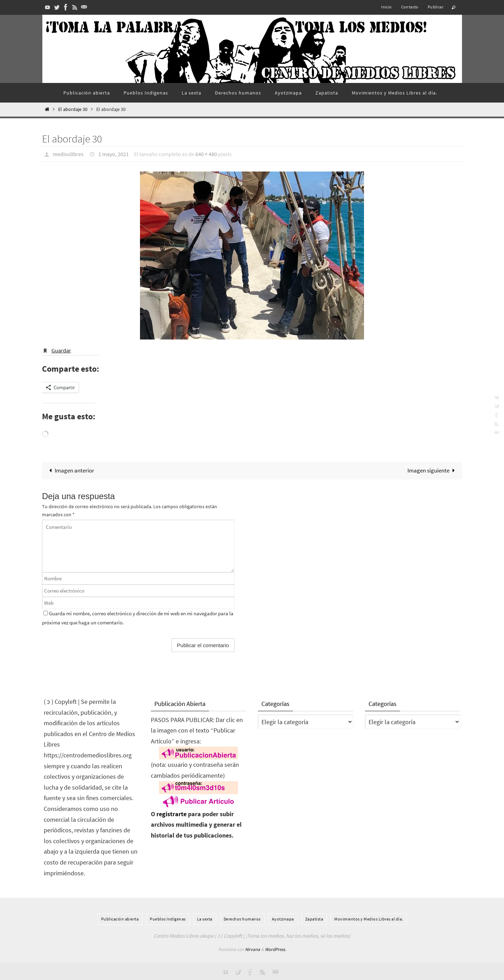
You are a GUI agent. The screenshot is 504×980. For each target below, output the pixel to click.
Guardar (61, 350)
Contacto (410, 7)
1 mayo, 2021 (114, 154)
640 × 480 (206, 154)
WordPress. (275, 949)
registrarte (171, 814)
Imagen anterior (70, 470)
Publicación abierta (120, 919)
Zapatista (314, 919)
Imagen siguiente (433, 470)
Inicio (386, 7)
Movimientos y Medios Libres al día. (369, 919)
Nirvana (253, 949)
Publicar (436, 7)
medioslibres (68, 154)
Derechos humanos (242, 919)
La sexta (205, 919)
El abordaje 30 (73, 109)
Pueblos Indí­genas (168, 919)
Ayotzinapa (283, 919)
